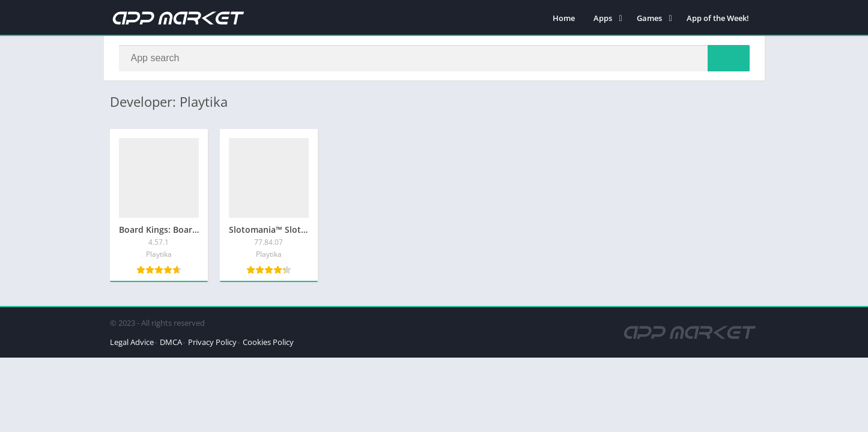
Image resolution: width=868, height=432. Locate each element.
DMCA (171, 342)
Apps (603, 18)
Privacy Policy (212, 342)
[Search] (434, 58)
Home (564, 18)
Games (649, 18)
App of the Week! (718, 18)
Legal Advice (132, 342)
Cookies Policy (268, 342)
